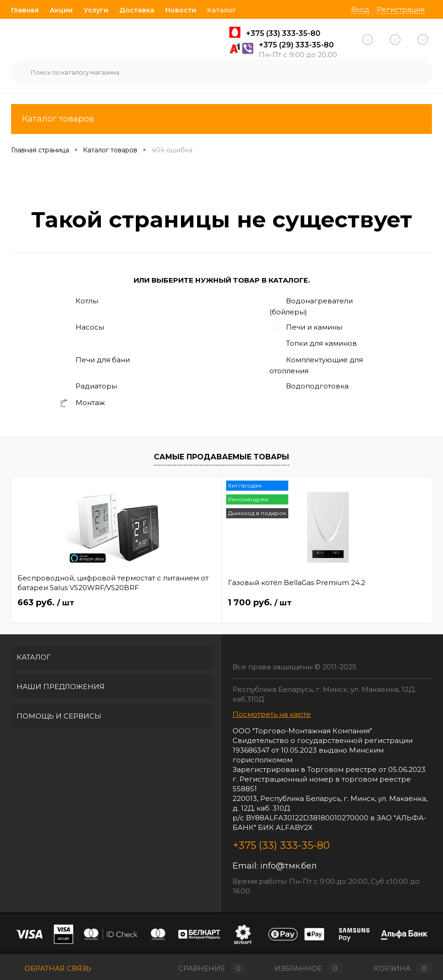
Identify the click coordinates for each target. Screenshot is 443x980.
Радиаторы (88, 387)
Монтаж (82, 403)
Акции (61, 10)
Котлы (79, 302)
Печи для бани (94, 360)
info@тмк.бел (289, 866)
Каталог (222, 10)
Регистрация (401, 9)
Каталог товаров (221, 119)
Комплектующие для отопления (316, 365)
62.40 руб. (331, 603)
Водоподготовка (309, 387)
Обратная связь (51, 968)
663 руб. (46, 603)
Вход (360, 9)
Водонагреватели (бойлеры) (311, 306)
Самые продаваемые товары (221, 457)
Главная (25, 10)
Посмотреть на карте (272, 714)
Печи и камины (306, 328)
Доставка (137, 10)
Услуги (96, 10)
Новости (181, 10)
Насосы (82, 328)
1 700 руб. (190, 603)
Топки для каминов (313, 344)
